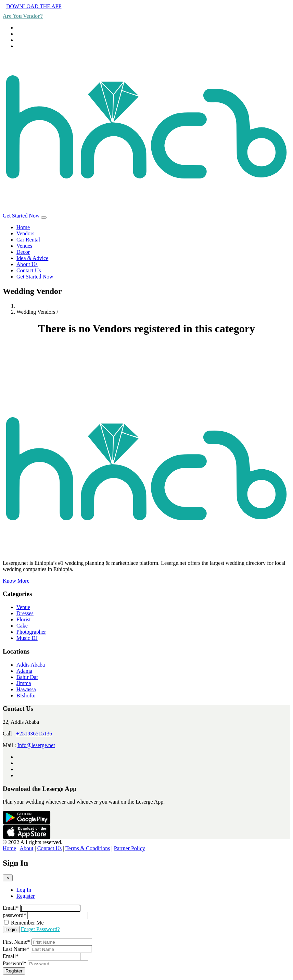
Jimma (24, 683)
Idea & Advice (32, 258)
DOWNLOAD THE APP (34, 6)
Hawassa (26, 689)
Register (14, 971)
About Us (27, 264)
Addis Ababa (31, 665)
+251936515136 (34, 734)
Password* (15, 963)
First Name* (16, 942)
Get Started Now (21, 216)
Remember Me (27, 923)
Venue (23, 607)
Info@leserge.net (36, 745)
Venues (24, 246)
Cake (22, 626)
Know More (16, 581)
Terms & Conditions (88, 848)
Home (23, 227)
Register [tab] (26, 896)
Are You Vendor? (23, 16)
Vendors (25, 233)
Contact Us (29, 270)
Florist (24, 619)
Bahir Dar (27, 677)
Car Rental (28, 240)
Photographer (31, 632)
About (26, 848)
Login (11, 929)
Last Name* (16, 949)
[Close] (8, 878)
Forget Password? (40, 929)
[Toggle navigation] (44, 218)
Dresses (25, 613)
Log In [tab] (24, 890)
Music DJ (27, 638)
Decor (23, 252)
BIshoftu (26, 696)
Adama (24, 671)
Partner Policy (130, 848)
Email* (11, 908)
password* (14, 915)
